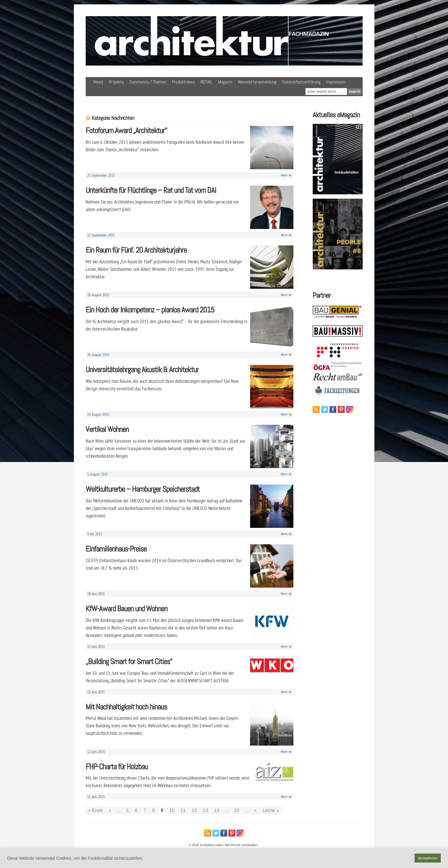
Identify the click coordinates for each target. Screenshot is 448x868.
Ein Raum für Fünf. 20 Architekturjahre (136, 250)
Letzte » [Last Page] (271, 810)
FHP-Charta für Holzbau (117, 767)
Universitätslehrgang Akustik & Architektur (142, 369)
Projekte (116, 82)
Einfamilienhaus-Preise (116, 549)
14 (217, 810)
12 (194, 810)
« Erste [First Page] (96, 810)
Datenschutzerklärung (301, 82)
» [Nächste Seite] (255, 810)
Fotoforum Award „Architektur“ (126, 130)
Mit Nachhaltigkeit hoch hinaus (126, 707)
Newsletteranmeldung (257, 82)
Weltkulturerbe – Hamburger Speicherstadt (143, 489)
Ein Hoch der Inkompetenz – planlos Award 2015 (150, 310)
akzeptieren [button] (428, 858)
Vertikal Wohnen (107, 429)
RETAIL (206, 82)
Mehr (284, 175)
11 (183, 810)
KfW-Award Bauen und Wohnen (126, 609)
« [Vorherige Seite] (110, 810)
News (98, 82)
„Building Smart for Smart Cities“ (129, 661)
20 (237, 810)
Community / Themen (148, 82)
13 (205, 810)
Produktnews (183, 82)
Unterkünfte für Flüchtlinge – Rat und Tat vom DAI (151, 190)
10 (172, 810)
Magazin (225, 82)
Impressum (336, 82)
